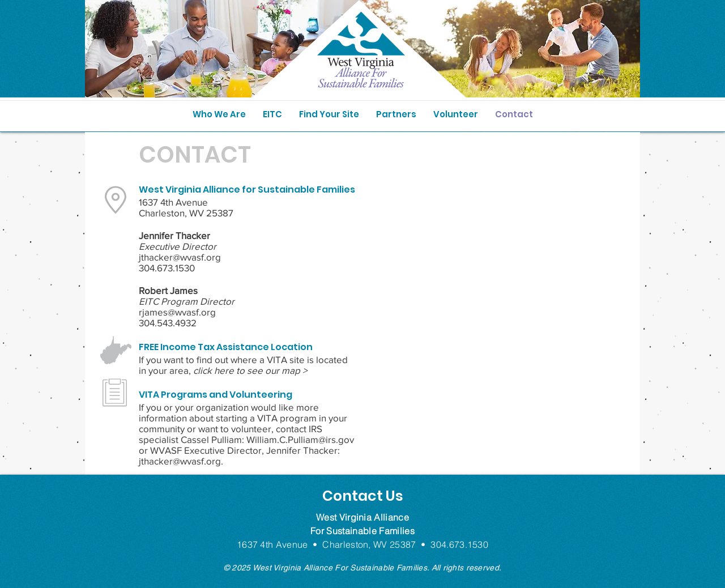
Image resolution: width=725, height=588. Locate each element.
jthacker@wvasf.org (180, 257)
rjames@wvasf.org (177, 312)
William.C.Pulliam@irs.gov (300, 439)
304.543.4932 (168, 323)
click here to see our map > (250, 370)
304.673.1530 (167, 268)
